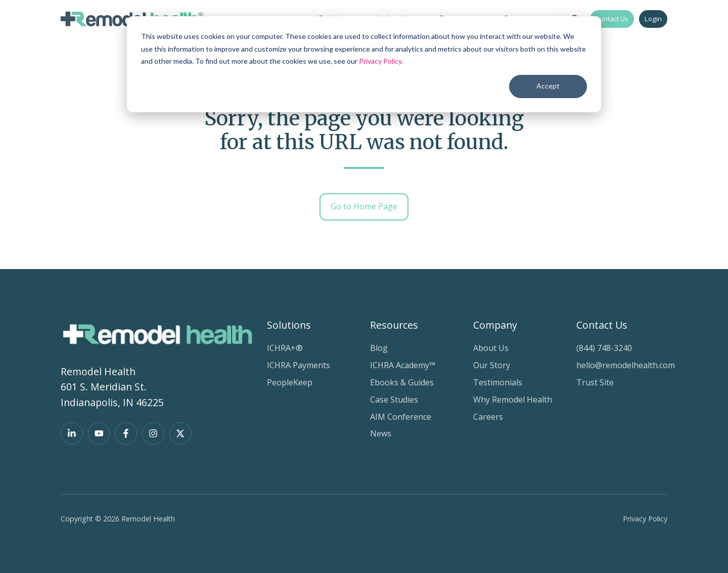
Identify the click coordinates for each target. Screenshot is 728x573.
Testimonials (498, 382)
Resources (394, 325)
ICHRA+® (285, 348)
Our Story (492, 365)
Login (653, 19)
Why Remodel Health (513, 400)
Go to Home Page (364, 206)
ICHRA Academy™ (403, 365)
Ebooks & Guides (402, 382)
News (381, 433)
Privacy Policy (380, 61)
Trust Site (595, 382)
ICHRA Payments (299, 365)
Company (495, 325)
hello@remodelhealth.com (626, 365)
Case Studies (394, 400)
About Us (491, 348)
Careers (488, 417)
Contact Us (612, 19)
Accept (548, 86)
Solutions (289, 325)
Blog (379, 348)
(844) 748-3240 (604, 348)
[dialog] (364, 64)
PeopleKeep (290, 382)
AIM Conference (401, 417)
